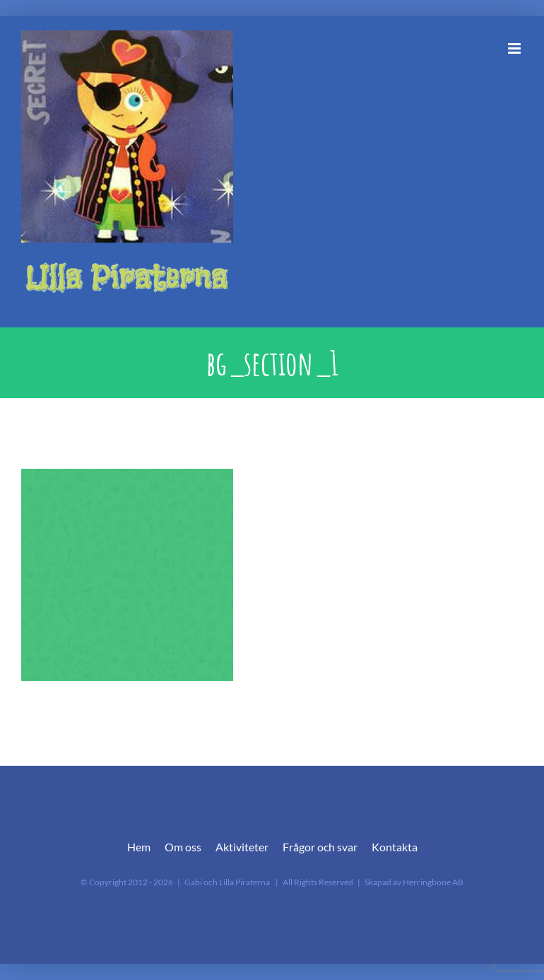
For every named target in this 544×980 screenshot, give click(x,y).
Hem (139, 847)
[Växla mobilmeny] (515, 48)
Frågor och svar (320, 847)
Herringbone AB (433, 882)
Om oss (183, 847)
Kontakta (395, 847)
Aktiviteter (242, 847)
